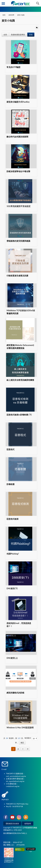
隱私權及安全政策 (12, 824)
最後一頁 (28, 749)
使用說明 (28, 824)
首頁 (4, 15)
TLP (31, 850)
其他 (31, 35)
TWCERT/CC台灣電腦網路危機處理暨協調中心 (9, 855)
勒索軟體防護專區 (18, 35)
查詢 (38, 3)
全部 (5, 35)
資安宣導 (11, 15)
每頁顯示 (28, 738)
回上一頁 (37, 28)
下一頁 (23, 749)
